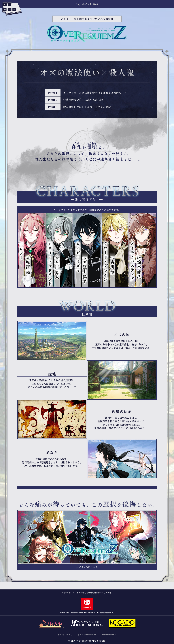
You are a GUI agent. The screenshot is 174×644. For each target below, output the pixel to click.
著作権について (65, 635)
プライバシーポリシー (86, 635)
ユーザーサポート (108, 635)
